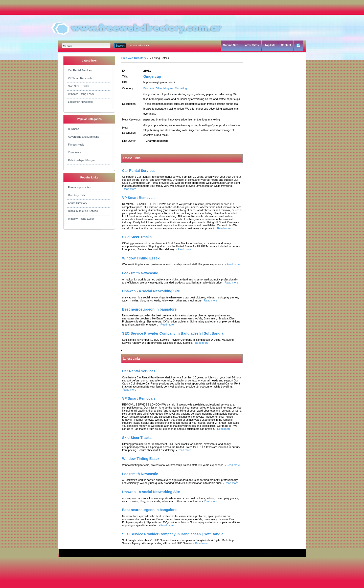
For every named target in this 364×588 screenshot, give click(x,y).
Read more (130, 189)
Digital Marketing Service (83, 211)
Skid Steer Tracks (79, 86)
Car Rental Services (80, 70)
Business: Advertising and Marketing (165, 88)
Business (73, 129)
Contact (286, 45)
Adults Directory (77, 203)
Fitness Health (77, 145)
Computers (75, 152)
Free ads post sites (79, 187)
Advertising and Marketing (84, 137)
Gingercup (152, 76)
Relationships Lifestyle (81, 160)
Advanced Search (140, 46)
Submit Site (231, 45)
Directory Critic (77, 195)
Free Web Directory (134, 58)
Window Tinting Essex (81, 94)
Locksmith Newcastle (81, 102)
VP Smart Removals (80, 78)
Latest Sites (251, 45)
